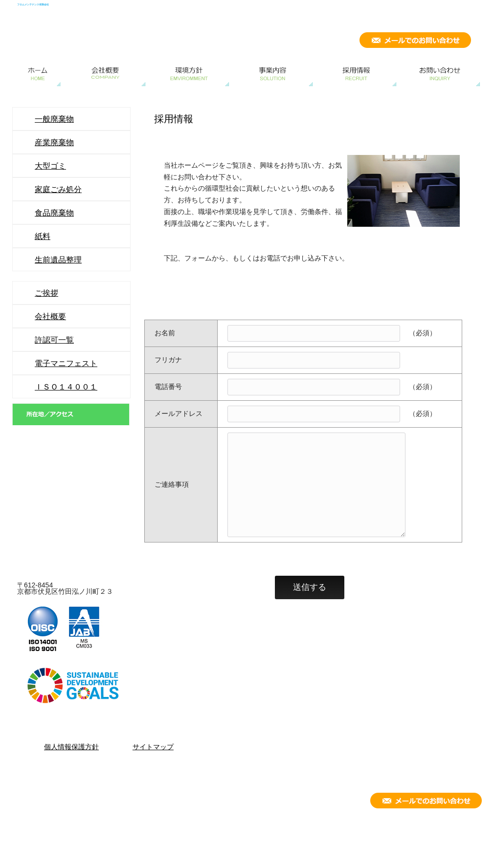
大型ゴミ (50, 166)
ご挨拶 (46, 293)
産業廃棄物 (54, 142)
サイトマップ (153, 747)
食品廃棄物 (54, 213)
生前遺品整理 (58, 260)
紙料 (43, 236)
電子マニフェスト (66, 363)
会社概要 (50, 316)
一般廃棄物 (54, 119)
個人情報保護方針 (71, 747)
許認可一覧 (54, 340)
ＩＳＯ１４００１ (66, 387)
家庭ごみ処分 (58, 189)
